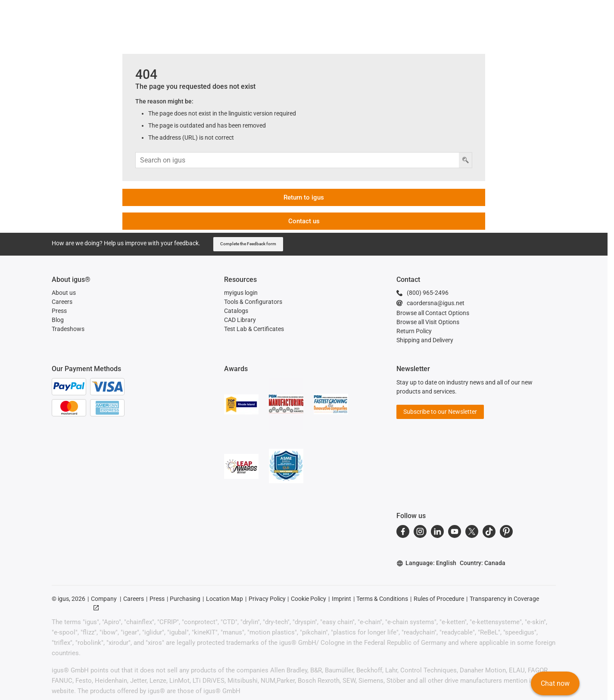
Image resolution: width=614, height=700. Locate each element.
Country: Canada (483, 563)
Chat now (555, 685)
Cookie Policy (309, 599)
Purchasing (185, 599)
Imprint (341, 599)
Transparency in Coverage (504, 599)
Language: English (426, 563)
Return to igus (304, 197)
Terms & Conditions (382, 599)
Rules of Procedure (439, 599)
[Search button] (465, 160)
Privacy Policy (267, 599)
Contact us (304, 221)
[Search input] (297, 160)
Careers (134, 599)
